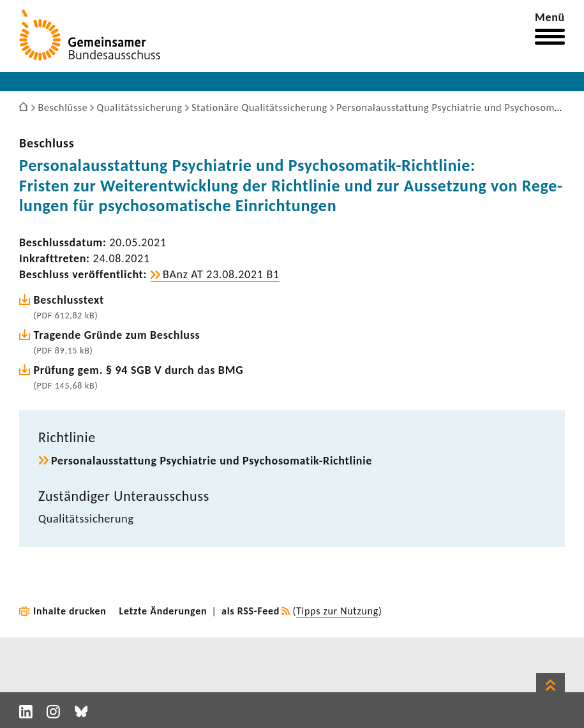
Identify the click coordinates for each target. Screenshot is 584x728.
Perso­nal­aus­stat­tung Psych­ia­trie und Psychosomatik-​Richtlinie (212, 461)
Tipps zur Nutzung (337, 611)
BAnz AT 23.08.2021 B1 (221, 274)
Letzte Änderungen (163, 611)
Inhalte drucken (70, 611)
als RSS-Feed (251, 611)
